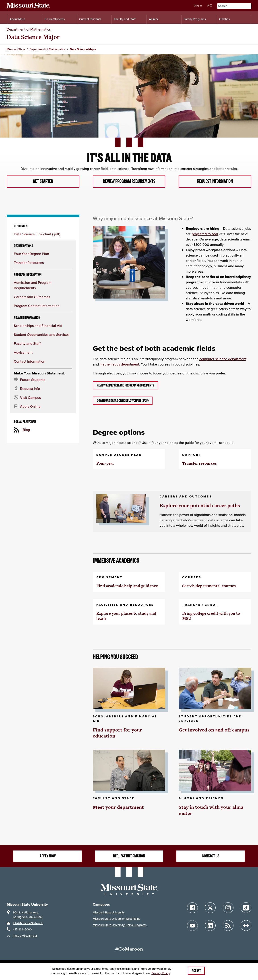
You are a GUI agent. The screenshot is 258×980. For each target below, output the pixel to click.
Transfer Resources (29, 263)
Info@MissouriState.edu (28, 923)
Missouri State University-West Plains (116, 919)
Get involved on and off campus (214, 730)
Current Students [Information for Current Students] (90, 19)
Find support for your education (117, 733)
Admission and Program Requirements (33, 286)
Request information (215, 182)
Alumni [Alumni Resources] (153, 19)
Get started (43, 182)
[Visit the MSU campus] (43, 398)
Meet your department (118, 808)
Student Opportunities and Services (42, 335)
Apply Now (47, 856)
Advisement (23, 353)
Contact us (211, 856)
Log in (198, 5)
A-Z (209, 5)
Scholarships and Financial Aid (38, 326)
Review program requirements (129, 182)
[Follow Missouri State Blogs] (228, 926)
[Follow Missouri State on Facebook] (192, 908)
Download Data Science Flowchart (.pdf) (123, 401)
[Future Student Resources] (43, 380)
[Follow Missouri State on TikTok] (246, 908)
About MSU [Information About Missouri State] (17, 19)
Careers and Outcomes (32, 297)
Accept (196, 971)
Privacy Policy (161, 973)
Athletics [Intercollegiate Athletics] (224, 19)
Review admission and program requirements (125, 386)
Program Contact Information (37, 306)
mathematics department (119, 365)
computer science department (223, 359)
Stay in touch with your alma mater (211, 811)
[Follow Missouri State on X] (210, 908)
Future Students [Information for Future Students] (55, 19)
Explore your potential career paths (200, 506)
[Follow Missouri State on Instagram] (228, 908)
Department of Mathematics (29, 29)
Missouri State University (109, 913)
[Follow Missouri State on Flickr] (246, 926)
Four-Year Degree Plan (31, 254)
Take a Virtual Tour (25, 936)
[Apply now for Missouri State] (43, 407)
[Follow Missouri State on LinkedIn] (210, 926)
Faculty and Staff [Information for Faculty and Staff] (125, 19)
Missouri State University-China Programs (120, 925)
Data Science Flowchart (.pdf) (37, 235)
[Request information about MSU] (43, 389)
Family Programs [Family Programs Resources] (195, 19)
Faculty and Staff (27, 344)
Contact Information (30, 362)
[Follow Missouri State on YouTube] (192, 926)
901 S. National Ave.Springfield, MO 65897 (28, 915)
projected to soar (205, 234)
